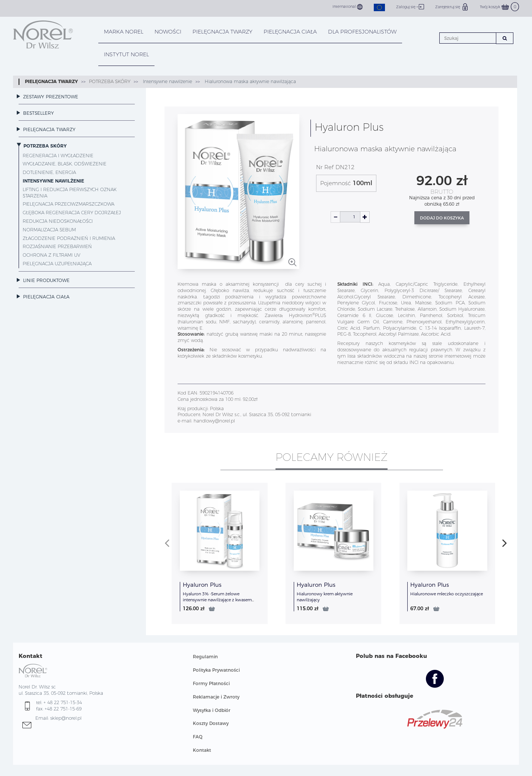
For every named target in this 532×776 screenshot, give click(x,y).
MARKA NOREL (124, 32)
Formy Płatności (211, 683)
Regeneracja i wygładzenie (58, 156)
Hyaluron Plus (202, 585)
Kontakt (202, 750)
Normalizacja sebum (49, 230)
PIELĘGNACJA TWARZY (222, 32)
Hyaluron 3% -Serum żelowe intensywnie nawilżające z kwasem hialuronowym (217, 600)
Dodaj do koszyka (442, 218)
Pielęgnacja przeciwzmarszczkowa (69, 204)
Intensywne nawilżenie (167, 81)
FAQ (198, 737)
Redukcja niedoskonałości (58, 221)
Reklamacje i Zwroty (216, 697)
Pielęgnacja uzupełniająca (57, 264)
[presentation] (167, 543)
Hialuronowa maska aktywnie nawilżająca (250, 81)
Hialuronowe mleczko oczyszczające (447, 594)
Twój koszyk (499, 7)
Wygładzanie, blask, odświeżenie (65, 164)
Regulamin (205, 657)
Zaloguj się (410, 7)
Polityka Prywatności (216, 670)
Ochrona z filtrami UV (52, 255)
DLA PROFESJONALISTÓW (362, 32)
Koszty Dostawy (211, 723)
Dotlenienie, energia (49, 172)
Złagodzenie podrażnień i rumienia (69, 238)
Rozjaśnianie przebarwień (57, 246)
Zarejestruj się (452, 7)
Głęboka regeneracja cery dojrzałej (72, 213)
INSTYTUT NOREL (126, 54)
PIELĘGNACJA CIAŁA (290, 32)
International (348, 7)
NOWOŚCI (168, 32)
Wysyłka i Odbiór (212, 710)
